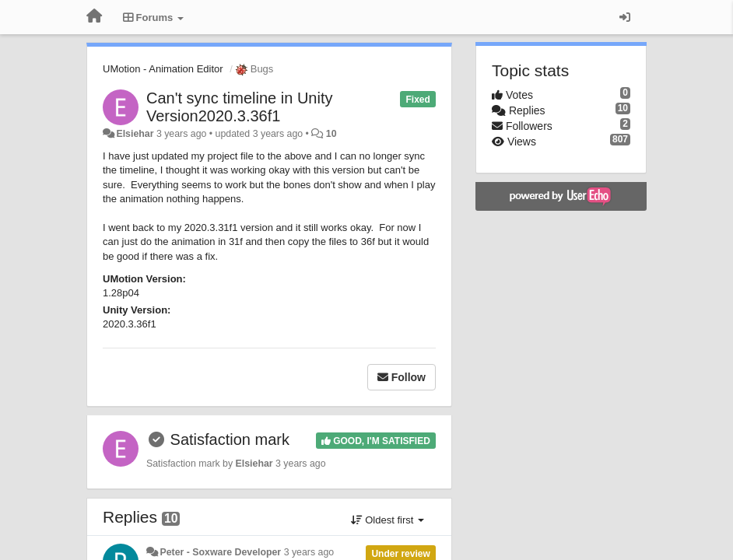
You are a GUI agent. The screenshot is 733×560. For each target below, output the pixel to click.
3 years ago (309, 552)
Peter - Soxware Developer (220, 552)
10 (331, 134)
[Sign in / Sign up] (625, 17)
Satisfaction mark (230, 439)
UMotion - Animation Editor (163, 69)
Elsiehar (135, 134)
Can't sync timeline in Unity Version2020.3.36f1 (239, 107)
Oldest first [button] (388, 520)
